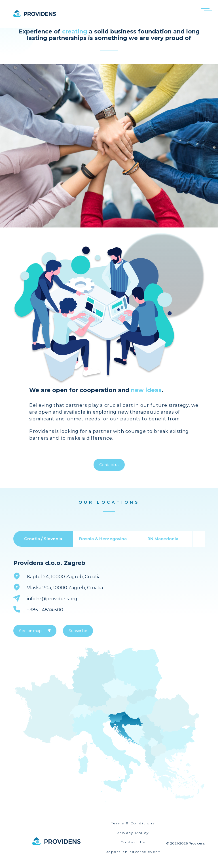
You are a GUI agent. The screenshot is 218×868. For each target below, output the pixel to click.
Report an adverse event (133, 852)
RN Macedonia (163, 539)
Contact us (109, 465)
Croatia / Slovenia (43, 539)
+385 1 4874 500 (45, 610)
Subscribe (78, 631)
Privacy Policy (133, 833)
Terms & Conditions (133, 823)
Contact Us (133, 842)
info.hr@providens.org (52, 599)
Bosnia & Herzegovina (103, 539)
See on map (35, 631)
